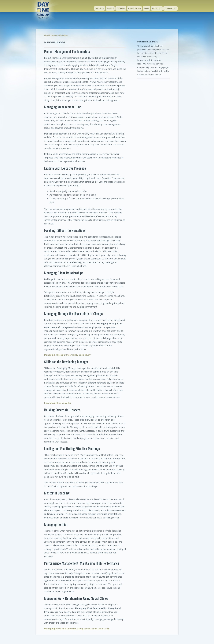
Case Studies (134, 8)
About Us (157, 8)
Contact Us (171, 8)
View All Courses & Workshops (56, 35)
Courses (121, 8)
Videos (110, 8)
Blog (147, 8)
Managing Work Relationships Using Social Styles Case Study (77, 629)
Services (99, 8)
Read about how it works (58, 403)
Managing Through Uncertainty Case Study (67, 355)
